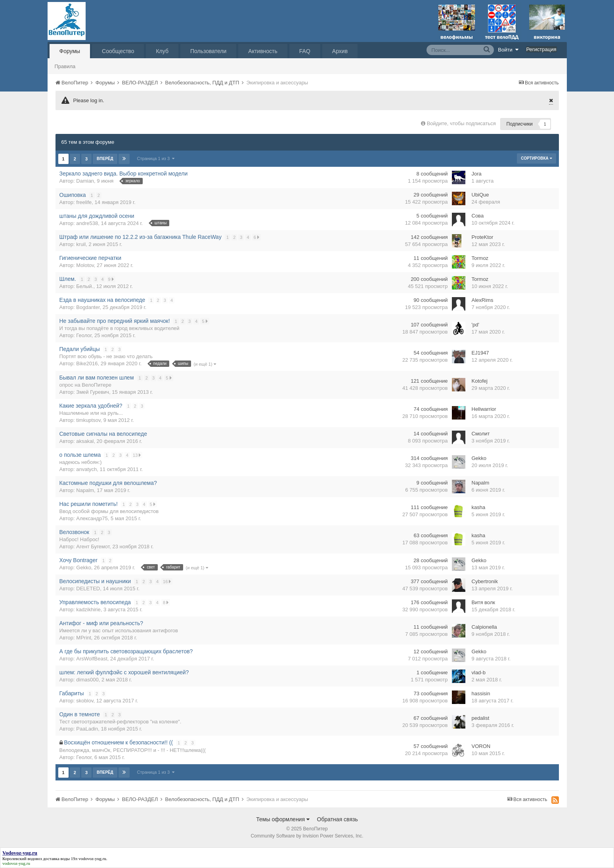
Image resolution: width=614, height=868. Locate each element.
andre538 (87, 223)
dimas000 (87, 680)
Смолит (481, 434)
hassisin (481, 693)
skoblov (85, 701)
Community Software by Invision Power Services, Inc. (307, 836)
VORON (481, 746)
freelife (84, 202)
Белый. (85, 286)
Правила (65, 66)
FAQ (305, 51)
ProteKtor (483, 237)
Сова (478, 216)
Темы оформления (283, 819)
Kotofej (480, 381)
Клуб (162, 51)
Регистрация (541, 49)
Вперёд (105, 159)
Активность (263, 51)
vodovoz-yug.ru (92, 858)
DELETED (88, 589)
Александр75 (92, 518)
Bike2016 (87, 363)
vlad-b (479, 672)
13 (137, 455)
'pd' (475, 325)
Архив (340, 51)
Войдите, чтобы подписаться (461, 123)
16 (167, 581)
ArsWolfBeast (92, 659)
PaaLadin (87, 729)
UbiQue (480, 195)
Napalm (85, 490)
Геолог (84, 335)
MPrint (84, 638)
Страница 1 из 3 (156, 158)
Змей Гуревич (93, 392)
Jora (477, 174)
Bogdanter (88, 307)
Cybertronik (485, 581)
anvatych (86, 469)
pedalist (481, 718)
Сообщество (118, 51)
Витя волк (484, 602)
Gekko (479, 458)
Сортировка (536, 158)
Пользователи (208, 51)
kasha (479, 507)
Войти (508, 50)
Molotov (85, 265)
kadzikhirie (88, 610)
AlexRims (483, 300)
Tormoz (480, 258)
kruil (81, 244)
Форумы (70, 51)
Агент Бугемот (93, 547)
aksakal (85, 441)
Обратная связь (338, 819)
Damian (85, 181)
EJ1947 (480, 353)
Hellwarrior (484, 409)
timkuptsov (88, 420)
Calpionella (484, 627)
